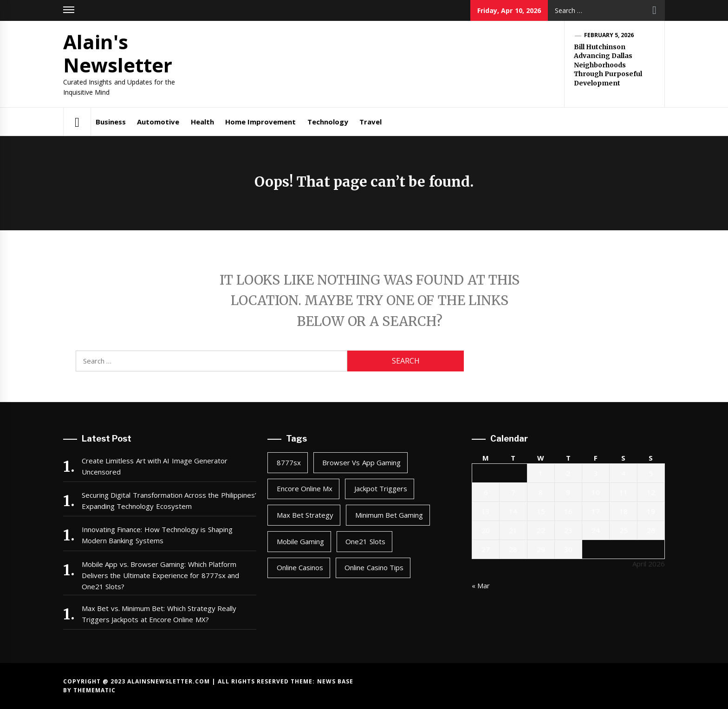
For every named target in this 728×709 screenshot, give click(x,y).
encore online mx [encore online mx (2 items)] (305, 488)
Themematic (94, 690)
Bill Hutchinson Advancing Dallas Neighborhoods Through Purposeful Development (608, 65)
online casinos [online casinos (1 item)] (300, 567)
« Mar (481, 585)
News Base (335, 681)
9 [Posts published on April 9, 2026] (568, 492)
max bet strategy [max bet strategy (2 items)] (305, 515)
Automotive (158, 122)
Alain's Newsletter (118, 53)
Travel (370, 122)
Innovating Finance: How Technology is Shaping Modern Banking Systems (157, 535)
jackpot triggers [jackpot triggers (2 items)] (381, 488)
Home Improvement (260, 122)
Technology (328, 122)
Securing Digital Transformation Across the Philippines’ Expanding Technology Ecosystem (169, 501)
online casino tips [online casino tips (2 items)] (374, 567)
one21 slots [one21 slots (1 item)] (365, 541)
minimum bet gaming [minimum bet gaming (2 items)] (389, 515)
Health (202, 122)
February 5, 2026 (609, 35)
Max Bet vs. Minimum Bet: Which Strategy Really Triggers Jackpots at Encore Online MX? (159, 614)
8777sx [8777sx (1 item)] (289, 462)
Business (111, 122)
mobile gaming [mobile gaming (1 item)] (300, 541)
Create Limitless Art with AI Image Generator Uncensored (155, 466)
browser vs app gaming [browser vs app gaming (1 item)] (361, 462)
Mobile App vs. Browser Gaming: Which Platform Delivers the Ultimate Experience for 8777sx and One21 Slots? (160, 575)
